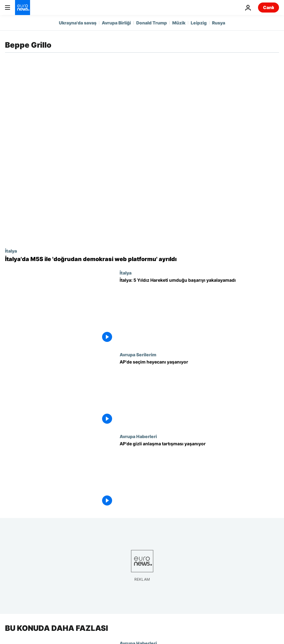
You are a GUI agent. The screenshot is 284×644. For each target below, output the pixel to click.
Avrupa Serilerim (138, 354)
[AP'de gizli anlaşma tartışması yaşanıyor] (199, 475)
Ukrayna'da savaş (78, 23)
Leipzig (199, 23)
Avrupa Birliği (116, 23)
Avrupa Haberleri (138, 436)
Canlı (269, 7)
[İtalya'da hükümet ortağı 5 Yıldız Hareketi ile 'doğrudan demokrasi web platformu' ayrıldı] (142, 259)
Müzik (179, 23)
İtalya (11, 251)
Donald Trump (152, 23)
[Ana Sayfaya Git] (23, 8)
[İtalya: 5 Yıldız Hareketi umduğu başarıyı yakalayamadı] (199, 311)
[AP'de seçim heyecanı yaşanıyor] (199, 393)
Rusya (219, 23)
